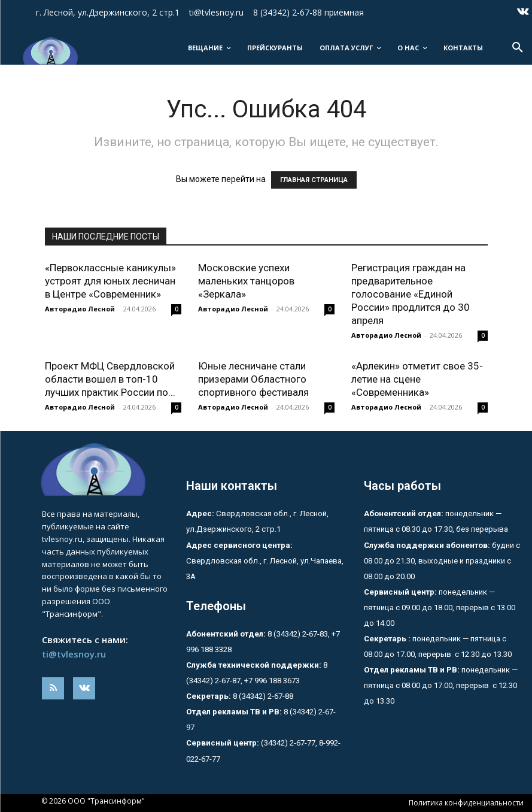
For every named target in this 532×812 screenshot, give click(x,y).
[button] (518, 48)
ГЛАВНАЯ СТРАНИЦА (314, 180)
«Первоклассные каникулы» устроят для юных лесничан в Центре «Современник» (110, 281)
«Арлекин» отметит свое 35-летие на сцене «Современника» (417, 379)
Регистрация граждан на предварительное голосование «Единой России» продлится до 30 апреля (411, 294)
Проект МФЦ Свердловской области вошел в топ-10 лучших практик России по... (110, 379)
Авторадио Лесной (80, 309)
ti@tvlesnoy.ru (74, 654)
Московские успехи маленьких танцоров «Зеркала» (246, 281)
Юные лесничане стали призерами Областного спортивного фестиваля (253, 379)
